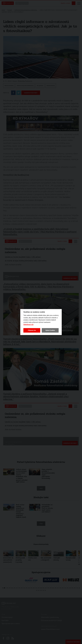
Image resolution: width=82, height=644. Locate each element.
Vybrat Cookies (50, 330)
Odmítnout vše (28, 325)
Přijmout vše (32, 330)
